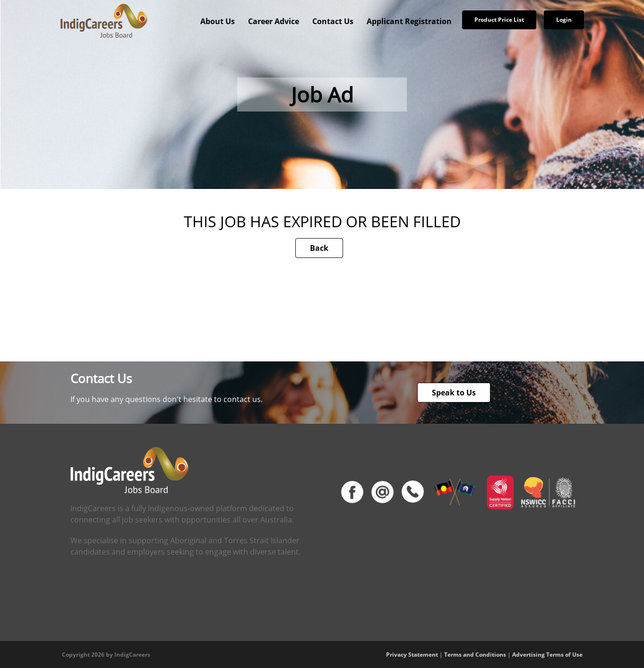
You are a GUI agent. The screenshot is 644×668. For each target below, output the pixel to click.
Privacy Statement (412, 655)
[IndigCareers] (104, 20)
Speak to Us (454, 393)
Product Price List (499, 20)
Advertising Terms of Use (547, 655)
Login (564, 20)
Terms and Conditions (475, 655)
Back (319, 248)
